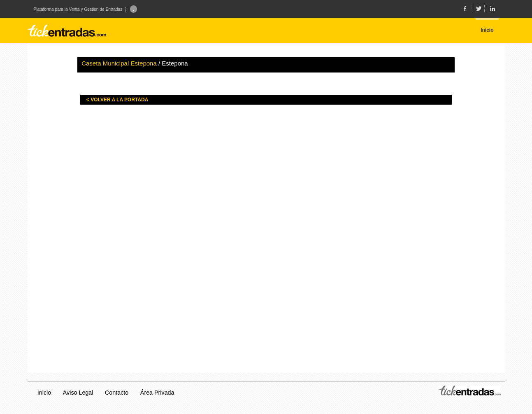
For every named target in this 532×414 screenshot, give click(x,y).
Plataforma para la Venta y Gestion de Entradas (78, 9)
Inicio (44, 393)
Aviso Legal (78, 393)
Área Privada (157, 393)
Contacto (117, 393)
